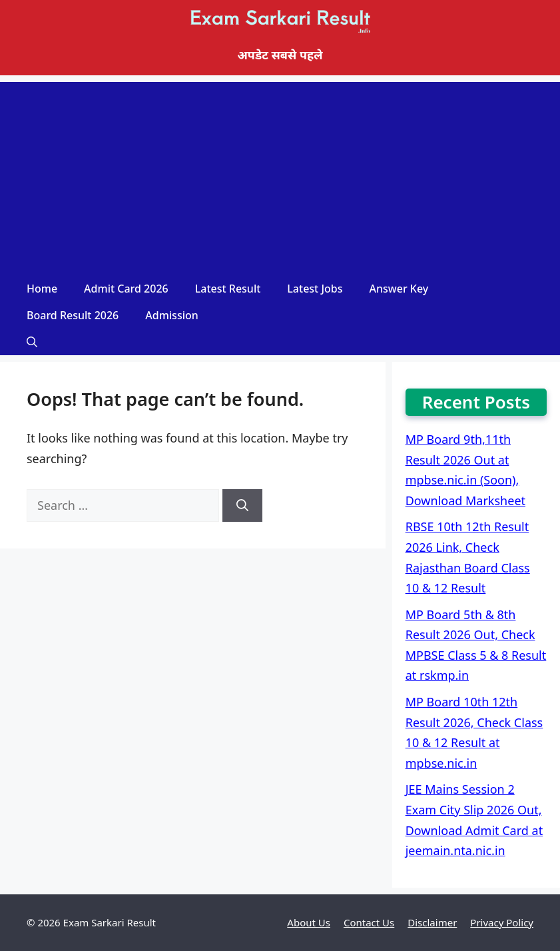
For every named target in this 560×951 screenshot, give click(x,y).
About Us (309, 922)
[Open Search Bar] (32, 342)
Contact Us (369, 922)
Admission (172, 315)
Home (42, 289)
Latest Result (228, 289)
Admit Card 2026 (126, 289)
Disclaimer (432, 922)
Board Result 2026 (73, 315)
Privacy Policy (502, 922)
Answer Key (399, 289)
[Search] (242, 505)
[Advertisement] (280, 175)
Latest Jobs (315, 289)
